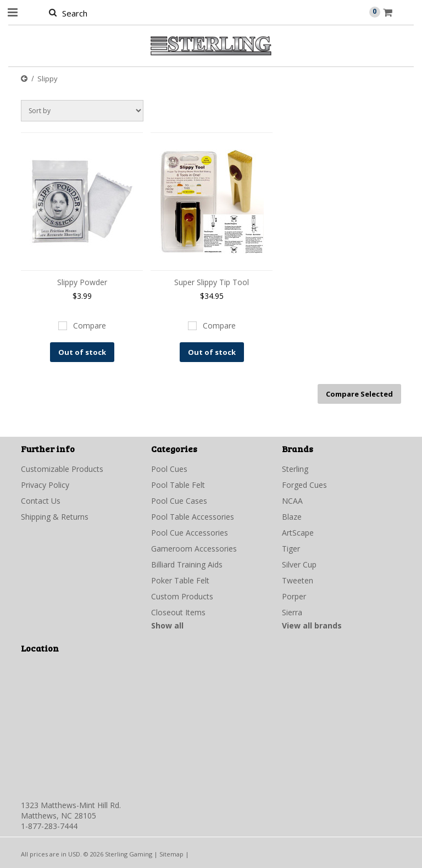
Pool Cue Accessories (190, 533)
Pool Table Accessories (193, 517)
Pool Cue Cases (179, 501)
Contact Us (41, 501)
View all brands (312, 625)
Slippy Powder (82, 282)
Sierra (292, 612)
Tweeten (298, 580)
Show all (167, 625)
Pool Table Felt (178, 485)
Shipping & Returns (55, 517)
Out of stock (82, 352)
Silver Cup (299, 564)
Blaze (292, 517)
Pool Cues (169, 469)
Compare (90, 325)
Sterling (295, 469)
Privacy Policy (45, 485)
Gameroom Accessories (194, 549)
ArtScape (298, 533)
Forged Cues (304, 485)
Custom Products (182, 596)
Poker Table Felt (180, 580)
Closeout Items (178, 612)
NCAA (292, 501)
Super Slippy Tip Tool (212, 282)
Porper (294, 596)
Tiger (291, 549)
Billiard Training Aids (187, 564)
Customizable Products (62, 469)
